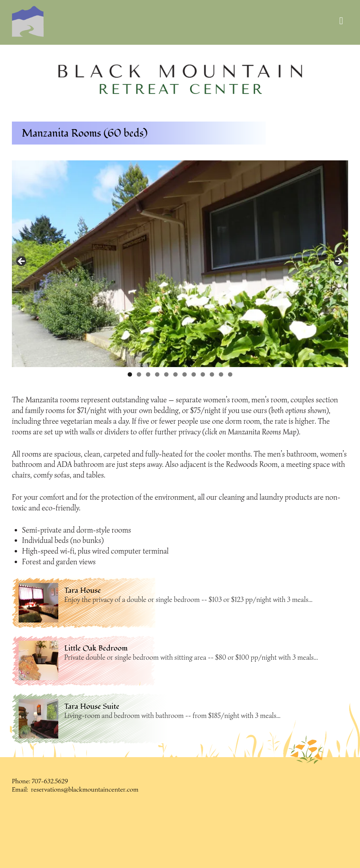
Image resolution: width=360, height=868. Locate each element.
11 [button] (221, 374)
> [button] (338, 262)
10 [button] (212, 374)
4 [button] (157, 374)
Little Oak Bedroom (96, 648)
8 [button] (194, 374)
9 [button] (203, 374)
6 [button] (175, 374)
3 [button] (148, 374)
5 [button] (166, 374)
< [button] (22, 262)
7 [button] (185, 374)
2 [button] (139, 374)
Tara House (83, 590)
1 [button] (130, 374)
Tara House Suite (92, 706)
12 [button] (230, 374)
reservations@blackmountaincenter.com (85, 789)
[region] (180, 79)
